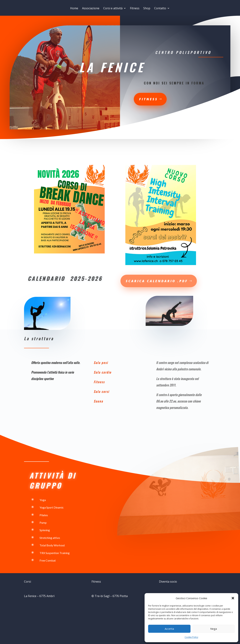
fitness (119, 99)
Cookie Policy (191, 637)
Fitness (135, 9)
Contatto (160, 9)
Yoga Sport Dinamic (51, 507)
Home (74, 9)
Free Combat (48, 560)
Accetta (169, 629)
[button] (233, 598)
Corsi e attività (113, 9)
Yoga (43, 500)
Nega (214, 629)
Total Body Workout (52, 545)
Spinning (45, 530)
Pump (43, 523)
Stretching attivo (50, 538)
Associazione (91, 9)
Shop (147, 9)
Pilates (44, 515)
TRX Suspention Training (54, 553)
